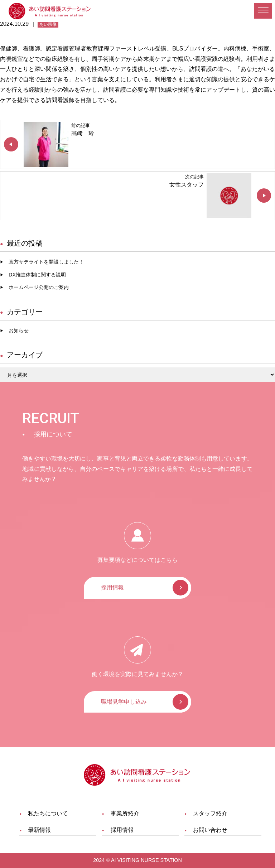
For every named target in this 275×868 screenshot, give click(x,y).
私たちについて (48, 813)
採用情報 (112, 587)
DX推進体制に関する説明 (37, 275)
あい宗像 (48, 24)
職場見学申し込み (124, 702)
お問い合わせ (210, 830)
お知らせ (19, 331)
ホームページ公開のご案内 (39, 287)
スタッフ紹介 (210, 813)
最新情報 (39, 830)
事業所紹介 (125, 813)
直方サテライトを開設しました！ (46, 262)
